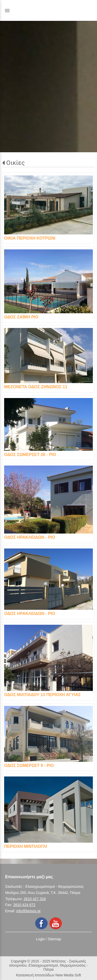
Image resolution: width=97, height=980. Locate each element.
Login (40, 939)
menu (7, 11)
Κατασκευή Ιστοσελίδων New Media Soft (48, 975)
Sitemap (54, 939)
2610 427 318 (35, 899)
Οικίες (16, 163)
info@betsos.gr (28, 911)
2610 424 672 (24, 905)
